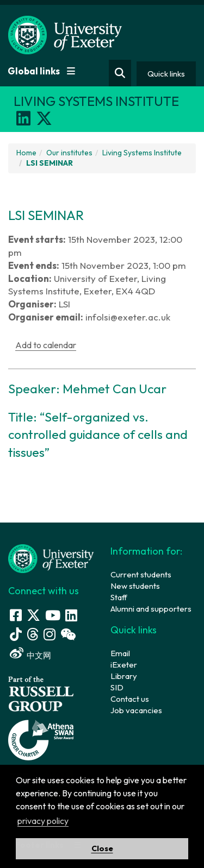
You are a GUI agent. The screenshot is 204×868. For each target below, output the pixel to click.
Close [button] (102, 848)
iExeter (124, 665)
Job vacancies (136, 710)
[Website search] (120, 73)
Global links (41, 71)
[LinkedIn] (23, 118)
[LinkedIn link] (71, 615)
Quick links (166, 74)
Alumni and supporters (151, 609)
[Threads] (33, 634)
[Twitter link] (33, 615)
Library (124, 676)
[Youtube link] (53, 615)
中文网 (39, 655)
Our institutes (69, 153)
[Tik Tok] (16, 634)
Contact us (130, 699)
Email (120, 653)
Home (26, 153)
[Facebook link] (16, 615)
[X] (44, 118)
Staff (119, 597)
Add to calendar (46, 345)
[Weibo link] (17, 653)
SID (117, 687)
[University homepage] (51, 558)
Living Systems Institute (142, 153)
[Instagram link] (50, 634)
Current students (141, 574)
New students (135, 586)
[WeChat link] (68, 634)
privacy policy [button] (43, 821)
